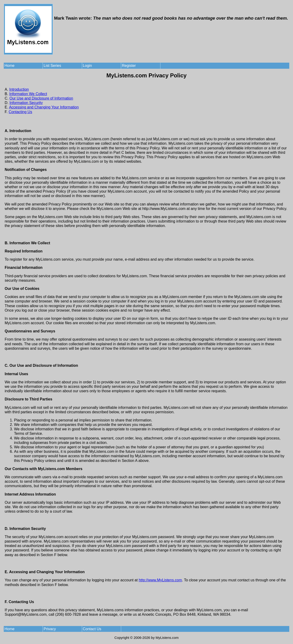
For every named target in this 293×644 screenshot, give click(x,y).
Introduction (19, 89)
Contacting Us (20, 112)
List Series (52, 66)
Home (9, 66)
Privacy (50, 629)
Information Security (26, 103)
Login (87, 66)
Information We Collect (28, 94)
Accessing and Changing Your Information (44, 107)
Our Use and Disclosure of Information (41, 98)
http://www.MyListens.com (160, 580)
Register (129, 66)
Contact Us (92, 629)
